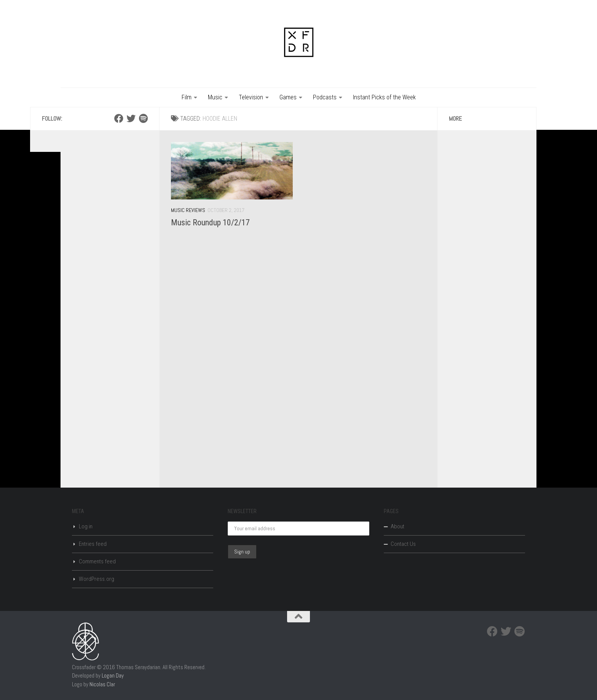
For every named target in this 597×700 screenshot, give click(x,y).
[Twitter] (131, 118)
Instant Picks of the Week (384, 97)
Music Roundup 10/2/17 (210, 222)
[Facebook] (119, 118)
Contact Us (403, 544)
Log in (86, 526)
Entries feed (93, 544)
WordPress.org (97, 579)
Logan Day (113, 675)
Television (251, 97)
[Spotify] (143, 118)
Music (215, 97)
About (397, 526)
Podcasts (325, 97)
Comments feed (97, 561)
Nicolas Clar (102, 684)
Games (288, 97)
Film (187, 97)
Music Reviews (188, 210)
